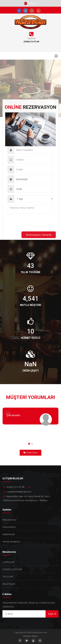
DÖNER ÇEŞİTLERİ (12, 569)
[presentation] (32, 224)
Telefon (31, 38)
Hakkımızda (9, 534)
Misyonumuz (9, 520)
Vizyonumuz (9, 527)
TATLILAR (8, 576)
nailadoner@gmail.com (19, 492)
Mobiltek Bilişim (30, 636)
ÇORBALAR (8, 562)
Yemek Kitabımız (11, 542)
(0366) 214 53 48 (31, 42)
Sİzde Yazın (30, 453)
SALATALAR (9, 584)
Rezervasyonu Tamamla (39, 236)
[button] (30, 3)
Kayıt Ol (52, 614)
